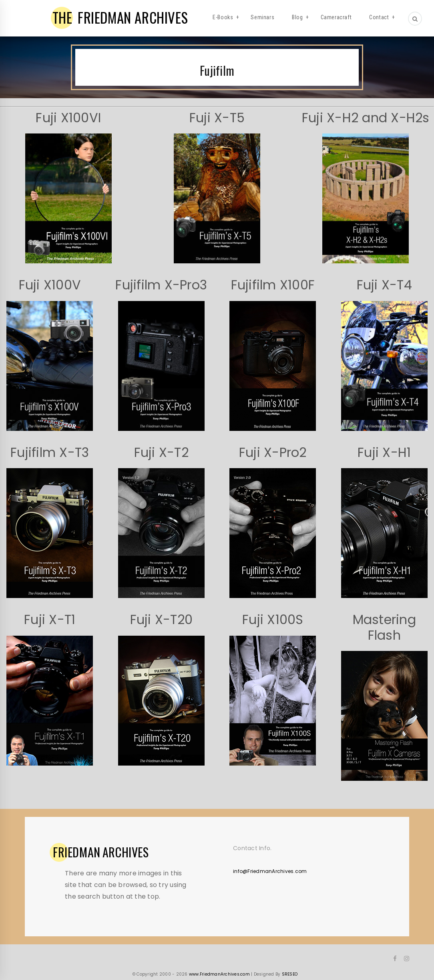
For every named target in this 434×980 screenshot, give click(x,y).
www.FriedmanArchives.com (219, 974)
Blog (297, 17)
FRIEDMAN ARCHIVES (120, 17)
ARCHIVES (101, 852)
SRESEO (290, 974)
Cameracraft (336, 17)
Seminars (262, 17)
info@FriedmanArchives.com (270, 871)
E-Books (223, 17)
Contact (379, 17)
